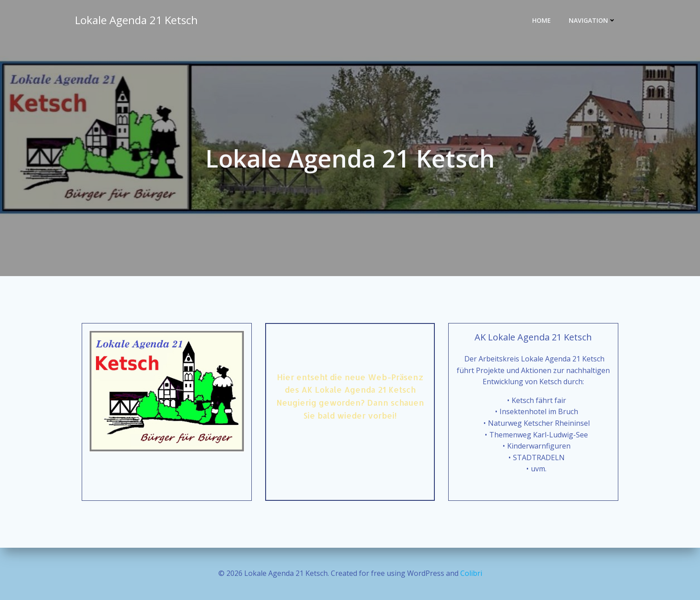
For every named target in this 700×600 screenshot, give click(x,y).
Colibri (471, 573)
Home (542, 20)
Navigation (592, 20)
